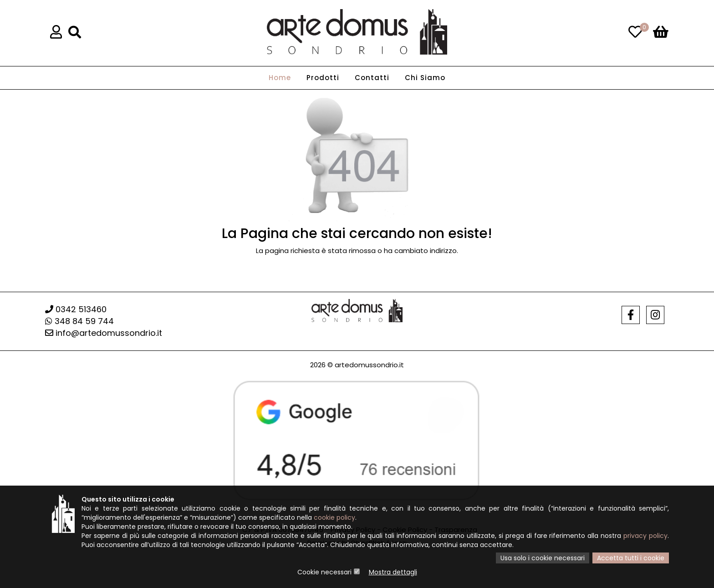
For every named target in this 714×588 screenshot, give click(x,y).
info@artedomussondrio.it (104, 333)
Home (280, 78)
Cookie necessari (324, 572)
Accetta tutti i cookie (631, 558)
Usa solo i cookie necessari (543, 558)
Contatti (372, 78)
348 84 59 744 (79, 321)
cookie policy (334, 517)
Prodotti (323, 78)
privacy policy (645, 536)
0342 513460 (76, 309)
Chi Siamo (425, 78)
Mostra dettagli (393, 572)
